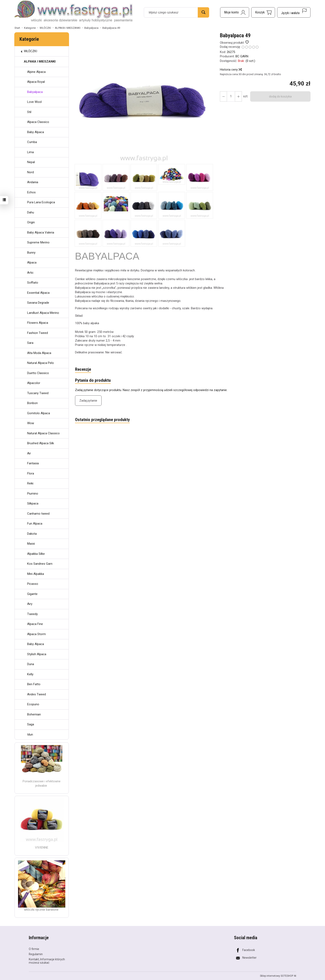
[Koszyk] (263, 12)
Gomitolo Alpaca (39, 413)
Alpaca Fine (35, 624)
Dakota (32, 534)
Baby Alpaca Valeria (41, 232)
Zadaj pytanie (88, 401)
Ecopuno (33, 704)
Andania (33, 182)
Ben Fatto (34, 684)
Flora (31, 473)
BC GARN (242, 56)
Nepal (31, 162)
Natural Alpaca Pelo (41, 363)
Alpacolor (34, 383)
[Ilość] (231, 96)
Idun (30, 734)
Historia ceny (231, 70)
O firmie (34, 949)
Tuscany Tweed (38, 393)
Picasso (33, 584)
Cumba (32, 142)
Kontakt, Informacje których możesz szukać (47, 961)
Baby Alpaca (36, 132)
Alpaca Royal (36, 82)
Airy (30, 604)
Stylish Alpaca (37, 654)
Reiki (30, 483)
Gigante (32, 594)
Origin (31, 222)
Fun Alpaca (35, 524)
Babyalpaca (35, 92)
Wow (31, 423)
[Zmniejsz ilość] (238, 96)
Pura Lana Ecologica (41, 202)
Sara (30, 343)
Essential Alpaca (38, 293)
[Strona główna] (74, 12)
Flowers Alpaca (38, 323)
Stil (29, 112)
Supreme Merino (38, 242)
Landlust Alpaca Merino (43, 313)
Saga (31, 724)
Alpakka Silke (36, 554)
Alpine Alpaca (36, 72)
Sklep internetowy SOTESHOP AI (278, 976)
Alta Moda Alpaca (39, 353)
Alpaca (32, 262)
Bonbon (32, 403)
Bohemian (34, 714)
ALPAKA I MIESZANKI (40, 61)
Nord (30, 172)
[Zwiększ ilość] (223, 96)
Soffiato (33, 283)
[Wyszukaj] (203, 12)
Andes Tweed (36, 694)
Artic (30, 273)
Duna (31, 664)
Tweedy (32, 614)
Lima (30, 152)
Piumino (33, 494)
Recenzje (83, 369)
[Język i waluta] (294, 12)
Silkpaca (33, 503)
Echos (31, 192)
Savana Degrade (38, 303)
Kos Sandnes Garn (40, 564)
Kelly (30, 674)
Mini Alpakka (36, 574)
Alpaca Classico (38, 122)
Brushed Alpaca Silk (41, 443)
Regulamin (36, 954)
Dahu (31, 212)
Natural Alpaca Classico (43, 433)
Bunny (31, 253)
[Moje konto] (235, 12)
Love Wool (34, 102)
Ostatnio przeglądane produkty (102, 420)
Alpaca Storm (36, 634)
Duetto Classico (38, 373)
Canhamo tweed (38, 514)
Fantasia (33, 463)
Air (29, 453)
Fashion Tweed (38, 333)
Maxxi (31, 544)
